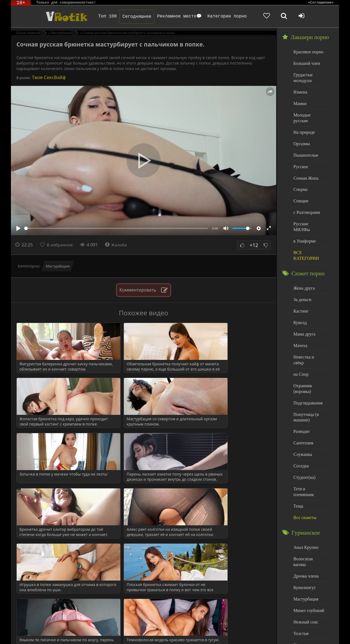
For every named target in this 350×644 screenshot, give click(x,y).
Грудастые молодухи (302, 76)
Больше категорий (309, 608)
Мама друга (304, 313)
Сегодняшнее (130, 17)
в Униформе (304, 223)
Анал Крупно (305, 509)
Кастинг (301, 291)
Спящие (300, 190)
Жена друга (303, 269)
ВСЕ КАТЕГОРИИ (305, 237)
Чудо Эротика (55, 16)
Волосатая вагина (309, 519)
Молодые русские (309, 112)
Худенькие (303, 597)
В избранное (61, 245)
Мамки (300, 101)
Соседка (301, 435)
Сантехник (303, 413)
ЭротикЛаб (25, 632)
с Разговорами (306, 201)
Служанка (302, 424)
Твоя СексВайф (48, 77)
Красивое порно (307, 52)
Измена (300, 90)
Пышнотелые (305, 146)
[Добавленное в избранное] (282, 16)
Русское (300, 157)
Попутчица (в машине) (305, 388)
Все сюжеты (304, 479)
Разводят (301, 402)
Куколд (300, 302)
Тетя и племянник (309, 457)
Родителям (231, 632)
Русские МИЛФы (309, 212)
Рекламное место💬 (173, 16)
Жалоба (118, 245)
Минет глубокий (308, 564)
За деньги (302, 280)
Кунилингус (304, 542)
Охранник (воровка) (302, 360)
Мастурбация (58, 266)
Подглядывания (307, 374)
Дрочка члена (305, 531)
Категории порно (221, 16)
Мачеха (300, 324)
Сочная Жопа (305, 168)
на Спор (301, 347)
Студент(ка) (304, 446)
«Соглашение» (321, 3)
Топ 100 (101, 16)
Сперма (300, 179)
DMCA (112, 632)
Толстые (301, 586)
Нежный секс (305, 575)
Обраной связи (164, 636)
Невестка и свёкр (308, 335)
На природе (304, 123)
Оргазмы (301, 134)
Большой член (306, 63)
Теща (298, 468)
